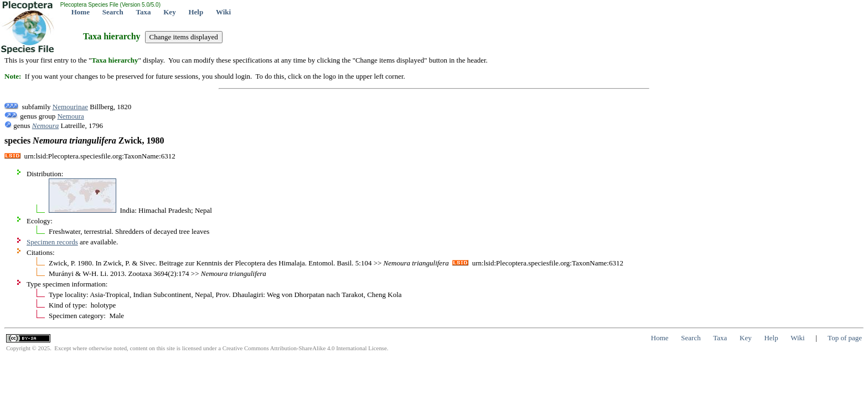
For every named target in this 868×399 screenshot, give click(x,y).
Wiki (223, 12)
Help (196, 12)
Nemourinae (70, 107)
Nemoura (70, 116)
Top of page (845, 338)
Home (81, 12)
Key (169, 12)
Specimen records (52, 242)
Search (113, 12)
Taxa (144, 12)
